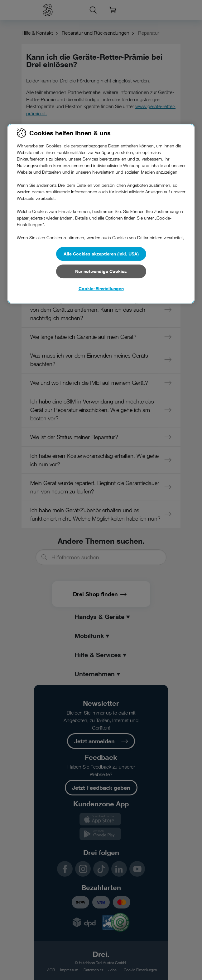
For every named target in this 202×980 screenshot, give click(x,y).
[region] (101, 214)
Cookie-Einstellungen (101, 288)
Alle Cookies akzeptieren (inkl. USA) (101, 254)
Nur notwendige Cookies (101, 271)
